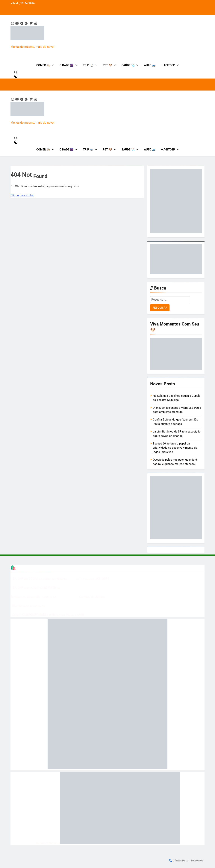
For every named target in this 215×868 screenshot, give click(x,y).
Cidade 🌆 (67, 65)
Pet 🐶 (107, 65)
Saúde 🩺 (128, 65)
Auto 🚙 (150, 65)
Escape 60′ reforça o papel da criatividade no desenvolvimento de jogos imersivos (175, 448)
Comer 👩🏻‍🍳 (43, 65)
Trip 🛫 (88, 65)
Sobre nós (197, 861)
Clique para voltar (22, 195)
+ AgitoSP (168, 65)
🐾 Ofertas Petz (178, 861)
